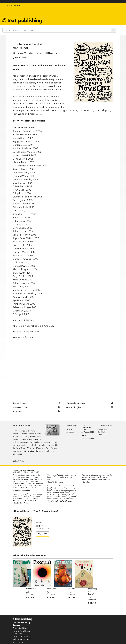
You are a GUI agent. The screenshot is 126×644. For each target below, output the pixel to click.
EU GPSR (47, 624)
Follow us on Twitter (76, 622)
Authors (54, 11)
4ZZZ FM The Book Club (26, 326)
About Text (90, 15)
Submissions (48, 619)
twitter (107, 9)
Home (46, 611)
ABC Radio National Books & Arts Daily (33, 321)
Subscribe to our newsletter (76, 616)
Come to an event (75, 630)
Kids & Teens (60, 618)
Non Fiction (102, 429)
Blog (69, 19)
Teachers (89, 611)
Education (72, 16)
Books (53, 8)
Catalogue (55, 20)
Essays (100, 432)
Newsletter (90, 18)
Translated (62, 633)
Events (53, 17)
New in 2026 (60, 623)
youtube (118, 9)
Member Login (14, 7)
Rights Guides (88, 621)
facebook (110, 9)
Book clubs (90, 20)
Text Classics (56, 14)
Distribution (90, 625)
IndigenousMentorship (73, 9)
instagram (115, 9)
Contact (16, 638)
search (117, 29)
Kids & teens (73, 13)
